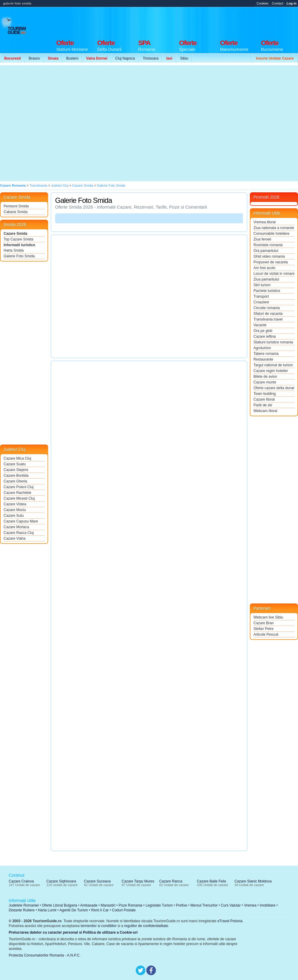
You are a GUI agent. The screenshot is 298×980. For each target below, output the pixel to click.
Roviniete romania (268, 245)
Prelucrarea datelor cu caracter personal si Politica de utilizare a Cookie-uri (73, 932)
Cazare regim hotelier (271, 371)
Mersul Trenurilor (204, 905)
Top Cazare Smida (19, 239)
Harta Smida (14, 250)
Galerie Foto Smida (19, 256)
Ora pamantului (266, 251)
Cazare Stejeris (16, 470)
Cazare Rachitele (17, 493)
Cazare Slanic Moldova (253, 881)
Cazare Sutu (14, 516)
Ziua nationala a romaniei (274, 228)
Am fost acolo (264, 268)
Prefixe (182, 905)
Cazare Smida (16, 234)
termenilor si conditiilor (99, 926)
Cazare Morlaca (16, 527)
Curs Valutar (231, 905)
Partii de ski (263, 405)
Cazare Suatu (15, 464)
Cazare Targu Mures (138, 881)
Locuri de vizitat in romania (274, 274)
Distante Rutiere (22, 910)
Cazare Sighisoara (61, 881)
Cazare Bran (264, 623)
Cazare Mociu (15, 510)
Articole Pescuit (266, 634)
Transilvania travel (268, 319)
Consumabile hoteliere (271, 234)
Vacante (260, 325)
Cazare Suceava (97, 881)
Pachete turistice (267, 291)
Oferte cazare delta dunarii (274, 388)
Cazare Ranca (171, 881)
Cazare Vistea (15, 504)
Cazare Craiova (21, 881)
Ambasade (89, 905)
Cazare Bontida (16, 476)
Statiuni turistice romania (273, 342)
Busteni (72, 58)
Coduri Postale (124, 910)
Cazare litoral (264, 399)
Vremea (250, 905)
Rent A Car (100, 910)
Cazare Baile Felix (211, 881)
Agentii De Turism (74, 910)
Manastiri (108, 905)
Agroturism (262, 348)
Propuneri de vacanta (271, 262)
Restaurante (263, 359)
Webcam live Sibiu (268, 617)
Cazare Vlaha (15, 538)
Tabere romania (266, 354)
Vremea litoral (265, 222)
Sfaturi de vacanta (268, 314)
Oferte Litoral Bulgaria (59, 905)
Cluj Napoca (125, 58)
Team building (265, 394)
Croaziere (261, 302)
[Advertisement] (57, 123)
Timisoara (151, 58)
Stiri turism (262, 285)
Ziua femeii (262, 239)
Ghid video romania (269, 256)
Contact (278, 3)
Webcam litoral (265, 411)
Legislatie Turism (159, 905)
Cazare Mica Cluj (17, 458)
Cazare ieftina (265, 336)
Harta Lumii (47, 910)
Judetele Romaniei (24, 905)
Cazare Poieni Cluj (19, 487)
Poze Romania (130, 905)
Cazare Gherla (15, 481)
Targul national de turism (273, 365)
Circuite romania (267, 308)
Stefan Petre (264, 629)
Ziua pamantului (266, 279)
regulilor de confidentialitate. (147, 926)
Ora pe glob (263, 331)
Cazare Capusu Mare (21, 521)
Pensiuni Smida (16, 206)
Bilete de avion (265, 377)
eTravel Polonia (230, 921)
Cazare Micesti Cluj (19, 498)
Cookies (262, 3)
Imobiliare (268, 905)
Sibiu (184, 58)
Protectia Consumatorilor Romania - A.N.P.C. (45, 955)
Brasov (34, 58)
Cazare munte (265, 382)
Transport (261, 296)
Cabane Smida (16, 212)
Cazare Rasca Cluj (19, 533)
